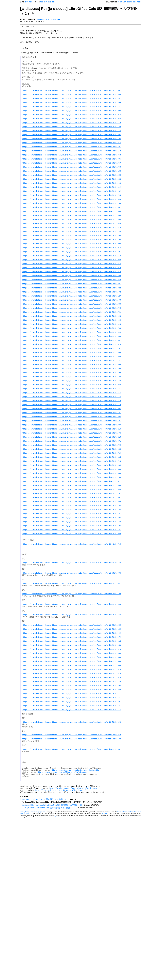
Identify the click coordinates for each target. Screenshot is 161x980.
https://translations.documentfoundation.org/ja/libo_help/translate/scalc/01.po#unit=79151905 (71, 125)
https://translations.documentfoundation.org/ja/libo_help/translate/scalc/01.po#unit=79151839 (71, 425)
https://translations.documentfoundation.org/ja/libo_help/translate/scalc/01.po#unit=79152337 (71, 840)
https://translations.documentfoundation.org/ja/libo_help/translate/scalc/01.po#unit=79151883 (71, 208)
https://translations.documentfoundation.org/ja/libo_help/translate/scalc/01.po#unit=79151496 (71, 632)
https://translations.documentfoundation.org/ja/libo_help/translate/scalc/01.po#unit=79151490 (71, 213)
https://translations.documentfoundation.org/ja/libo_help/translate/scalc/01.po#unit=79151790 (71, 533)
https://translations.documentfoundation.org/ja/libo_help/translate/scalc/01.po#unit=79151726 (71, 455)
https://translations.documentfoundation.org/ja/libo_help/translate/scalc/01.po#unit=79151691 (71, 845)
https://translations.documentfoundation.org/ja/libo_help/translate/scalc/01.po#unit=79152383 (71, 583)
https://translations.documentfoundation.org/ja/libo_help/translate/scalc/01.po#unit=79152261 (71, 617)
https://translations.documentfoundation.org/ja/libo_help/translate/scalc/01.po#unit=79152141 (71, 464)
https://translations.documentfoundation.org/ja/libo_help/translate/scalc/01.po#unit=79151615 (71, 854)
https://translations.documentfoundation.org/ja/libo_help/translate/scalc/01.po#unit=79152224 (71, 381)
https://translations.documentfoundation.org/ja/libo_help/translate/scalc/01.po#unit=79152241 (71, 120)
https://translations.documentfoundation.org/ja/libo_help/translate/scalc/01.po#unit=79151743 (71, 366)
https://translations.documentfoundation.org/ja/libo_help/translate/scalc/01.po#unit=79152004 (71, 499)
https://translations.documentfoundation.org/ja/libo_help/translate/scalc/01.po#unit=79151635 (71, 248)
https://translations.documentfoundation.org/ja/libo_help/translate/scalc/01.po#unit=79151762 (71, 543)
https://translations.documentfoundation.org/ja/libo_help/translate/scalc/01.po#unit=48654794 (71, 654)
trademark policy (55, 978)
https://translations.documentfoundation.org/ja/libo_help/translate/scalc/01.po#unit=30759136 (71, 676)
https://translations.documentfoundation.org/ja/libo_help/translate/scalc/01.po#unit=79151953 (71, 776)
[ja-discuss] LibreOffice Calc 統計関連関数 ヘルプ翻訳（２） (44, 961)
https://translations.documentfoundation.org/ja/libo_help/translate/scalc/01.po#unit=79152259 (71, 238)
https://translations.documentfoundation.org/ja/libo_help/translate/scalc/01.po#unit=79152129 (71, 351)
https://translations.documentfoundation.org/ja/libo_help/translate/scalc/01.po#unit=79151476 (71, 810)
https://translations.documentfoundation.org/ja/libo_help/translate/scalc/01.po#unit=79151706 (71, 391)
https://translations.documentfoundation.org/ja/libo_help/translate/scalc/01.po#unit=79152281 (71, 592)
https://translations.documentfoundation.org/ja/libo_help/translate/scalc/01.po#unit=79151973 (71, 815)
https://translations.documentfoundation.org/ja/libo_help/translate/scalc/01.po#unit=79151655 (71, 203)
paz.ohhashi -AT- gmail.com (49, 20)
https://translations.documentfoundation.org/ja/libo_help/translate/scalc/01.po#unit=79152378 (71, 469)
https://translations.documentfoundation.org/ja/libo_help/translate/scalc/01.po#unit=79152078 (71, 130)
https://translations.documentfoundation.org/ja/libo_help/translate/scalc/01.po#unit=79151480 (71, 258)
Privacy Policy (25, 973)
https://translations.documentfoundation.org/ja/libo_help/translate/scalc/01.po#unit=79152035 (71, 771)
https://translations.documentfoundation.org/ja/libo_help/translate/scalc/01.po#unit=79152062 (71, 243)
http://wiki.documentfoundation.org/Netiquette (75, 926)
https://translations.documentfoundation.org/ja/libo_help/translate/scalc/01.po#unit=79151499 (71, 800)
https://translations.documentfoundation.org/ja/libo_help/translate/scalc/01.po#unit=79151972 (71, 766)
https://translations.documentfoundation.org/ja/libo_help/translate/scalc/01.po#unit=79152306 (71, 445)
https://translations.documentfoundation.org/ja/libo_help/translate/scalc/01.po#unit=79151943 (71, 884)
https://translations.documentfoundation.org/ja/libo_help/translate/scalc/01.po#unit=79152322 (71, 341)
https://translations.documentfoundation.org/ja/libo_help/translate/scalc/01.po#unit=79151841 (71, 701)
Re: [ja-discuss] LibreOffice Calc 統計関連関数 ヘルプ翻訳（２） (49, 969)
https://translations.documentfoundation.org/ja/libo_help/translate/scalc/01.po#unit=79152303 (71, 825)
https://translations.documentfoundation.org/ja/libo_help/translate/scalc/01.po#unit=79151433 (71, 790)
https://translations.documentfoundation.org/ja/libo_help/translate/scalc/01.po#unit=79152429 (71, 805)
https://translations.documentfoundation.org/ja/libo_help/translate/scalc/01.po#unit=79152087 (71, 902)
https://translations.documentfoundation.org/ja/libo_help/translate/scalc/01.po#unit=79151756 (71, 194)
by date (120, 2)
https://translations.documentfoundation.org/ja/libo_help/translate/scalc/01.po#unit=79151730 (71, 272)
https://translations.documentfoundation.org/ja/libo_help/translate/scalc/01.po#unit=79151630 (71, 751)
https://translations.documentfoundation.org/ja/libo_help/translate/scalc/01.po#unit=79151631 (71, 169)
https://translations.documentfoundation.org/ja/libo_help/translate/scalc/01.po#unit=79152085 (71, 184)
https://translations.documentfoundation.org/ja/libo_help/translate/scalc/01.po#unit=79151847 (71, 189)
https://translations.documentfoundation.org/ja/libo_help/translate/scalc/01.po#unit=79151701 (71, 371)
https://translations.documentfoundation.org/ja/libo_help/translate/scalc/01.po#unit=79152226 (71, 376)
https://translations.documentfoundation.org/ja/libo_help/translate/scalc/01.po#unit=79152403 (71, 889)
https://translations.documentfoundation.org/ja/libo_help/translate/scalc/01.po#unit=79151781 (71, 494)
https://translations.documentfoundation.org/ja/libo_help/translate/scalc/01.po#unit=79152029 (71, 781)
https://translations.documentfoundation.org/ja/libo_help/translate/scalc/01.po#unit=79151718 (71, 553)
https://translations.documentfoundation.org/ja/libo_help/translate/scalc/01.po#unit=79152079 (71, 317)
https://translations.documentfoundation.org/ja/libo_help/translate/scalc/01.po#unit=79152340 (71, 869)
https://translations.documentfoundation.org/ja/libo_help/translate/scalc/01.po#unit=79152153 (71, 174)
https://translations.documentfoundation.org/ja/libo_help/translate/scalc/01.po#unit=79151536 (71, 568)
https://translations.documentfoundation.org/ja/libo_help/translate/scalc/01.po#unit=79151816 (71, 386)
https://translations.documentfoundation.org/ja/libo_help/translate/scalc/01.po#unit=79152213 (71, 524)
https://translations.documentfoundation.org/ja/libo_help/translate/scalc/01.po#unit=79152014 (71, 292)
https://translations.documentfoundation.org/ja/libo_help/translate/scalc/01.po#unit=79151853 (71, 739)
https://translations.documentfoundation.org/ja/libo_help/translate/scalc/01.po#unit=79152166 (71, 573)
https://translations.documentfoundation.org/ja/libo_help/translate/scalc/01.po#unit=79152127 (71, 637)
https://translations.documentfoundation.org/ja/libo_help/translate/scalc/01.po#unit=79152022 (71, 642)
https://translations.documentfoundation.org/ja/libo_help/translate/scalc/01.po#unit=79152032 (71, 307)
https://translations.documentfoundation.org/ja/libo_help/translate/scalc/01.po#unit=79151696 (71, 435)
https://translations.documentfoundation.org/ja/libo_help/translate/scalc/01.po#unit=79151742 (71, 430)
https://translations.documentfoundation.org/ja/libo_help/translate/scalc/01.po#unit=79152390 (71, 277)
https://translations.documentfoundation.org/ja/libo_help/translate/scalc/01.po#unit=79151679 (71, 139)
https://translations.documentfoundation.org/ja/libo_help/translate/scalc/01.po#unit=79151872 (71, 479)
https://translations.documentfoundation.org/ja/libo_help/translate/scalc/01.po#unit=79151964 (71, 558)
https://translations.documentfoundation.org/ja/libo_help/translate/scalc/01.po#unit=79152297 (71, 154)
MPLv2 (105, 975)
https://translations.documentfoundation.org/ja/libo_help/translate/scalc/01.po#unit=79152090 (71, 287)
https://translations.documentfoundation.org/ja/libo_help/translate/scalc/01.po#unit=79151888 (71, 105)
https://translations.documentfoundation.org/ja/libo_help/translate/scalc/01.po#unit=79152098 (71, 726)
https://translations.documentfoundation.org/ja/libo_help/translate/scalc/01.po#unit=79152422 (71, 761)
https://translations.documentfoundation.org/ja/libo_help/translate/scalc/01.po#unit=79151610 (71, 302)
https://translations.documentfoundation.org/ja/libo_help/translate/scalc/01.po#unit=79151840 (71, 588)
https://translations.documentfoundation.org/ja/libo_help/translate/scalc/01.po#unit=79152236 (71, 538)
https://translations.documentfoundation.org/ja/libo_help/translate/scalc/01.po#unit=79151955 (71, 253)
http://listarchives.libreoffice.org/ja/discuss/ (62, 929)
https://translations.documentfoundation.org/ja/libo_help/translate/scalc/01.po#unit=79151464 (71, 785)
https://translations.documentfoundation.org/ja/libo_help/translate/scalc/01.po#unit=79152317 (71, 164)
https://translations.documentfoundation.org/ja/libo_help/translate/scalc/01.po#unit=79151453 (71, 484)
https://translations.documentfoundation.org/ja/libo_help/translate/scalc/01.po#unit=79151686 (71, 830)
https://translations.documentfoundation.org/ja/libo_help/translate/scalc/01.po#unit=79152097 (71, 489)
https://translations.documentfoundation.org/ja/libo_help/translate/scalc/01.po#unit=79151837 (71, 509)
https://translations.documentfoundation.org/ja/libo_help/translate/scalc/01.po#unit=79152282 (71, 223)
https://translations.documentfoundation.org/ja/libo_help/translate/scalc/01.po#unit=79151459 (71, 795)
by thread (128, 2)
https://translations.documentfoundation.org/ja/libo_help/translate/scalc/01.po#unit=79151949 (71, 262)
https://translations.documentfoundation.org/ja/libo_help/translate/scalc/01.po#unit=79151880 (71, 361)
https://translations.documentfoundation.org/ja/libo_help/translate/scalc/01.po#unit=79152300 (71, 282)
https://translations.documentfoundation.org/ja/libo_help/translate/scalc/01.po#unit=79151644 (71, 149)
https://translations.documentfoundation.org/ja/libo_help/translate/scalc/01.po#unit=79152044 (71, 395)
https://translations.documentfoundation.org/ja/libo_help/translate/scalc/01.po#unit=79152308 (71, 440)
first (42, 2)
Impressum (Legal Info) (38, 973)
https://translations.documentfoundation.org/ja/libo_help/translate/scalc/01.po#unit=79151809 (71, 115)
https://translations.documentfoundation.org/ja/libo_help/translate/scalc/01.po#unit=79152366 (71, 563)
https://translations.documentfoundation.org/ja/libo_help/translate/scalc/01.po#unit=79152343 (71, 179)
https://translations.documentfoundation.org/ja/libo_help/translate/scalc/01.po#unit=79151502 (71, 346)
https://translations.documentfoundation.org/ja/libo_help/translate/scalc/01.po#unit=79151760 (71, 450)
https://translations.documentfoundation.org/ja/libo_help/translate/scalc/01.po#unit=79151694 (71, 159)
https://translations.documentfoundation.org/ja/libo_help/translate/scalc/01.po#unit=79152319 (71, 267)
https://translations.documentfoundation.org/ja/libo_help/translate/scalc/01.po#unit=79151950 (71, 459)
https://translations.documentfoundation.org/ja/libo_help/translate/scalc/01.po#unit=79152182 (71, 756)
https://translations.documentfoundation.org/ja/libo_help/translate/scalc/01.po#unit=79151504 (71, 519)
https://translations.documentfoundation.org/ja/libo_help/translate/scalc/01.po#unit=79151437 (71, 849)
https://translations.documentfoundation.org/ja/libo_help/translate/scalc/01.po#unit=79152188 (71, 198)
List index (137, 2)
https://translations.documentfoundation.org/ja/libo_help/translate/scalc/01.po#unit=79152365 (71, 548)
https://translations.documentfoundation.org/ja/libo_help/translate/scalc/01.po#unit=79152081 (71, 336)
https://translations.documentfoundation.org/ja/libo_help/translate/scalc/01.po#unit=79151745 (71, 228)
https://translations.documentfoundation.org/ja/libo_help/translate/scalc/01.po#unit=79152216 (71, 514)
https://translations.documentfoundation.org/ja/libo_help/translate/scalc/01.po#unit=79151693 (71, 622)
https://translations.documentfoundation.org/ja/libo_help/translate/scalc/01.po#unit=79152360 (71, 322)
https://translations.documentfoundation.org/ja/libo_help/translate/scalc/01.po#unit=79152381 (71, 110)
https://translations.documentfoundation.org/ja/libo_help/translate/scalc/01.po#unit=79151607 (71, 297)
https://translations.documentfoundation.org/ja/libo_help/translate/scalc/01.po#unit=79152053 (71, 134)
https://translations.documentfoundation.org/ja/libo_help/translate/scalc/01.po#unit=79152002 (71, 100)
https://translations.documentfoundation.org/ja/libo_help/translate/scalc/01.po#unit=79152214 (71, 312)
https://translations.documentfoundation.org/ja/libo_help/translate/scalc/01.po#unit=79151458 (71, 474)
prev (27, 2)
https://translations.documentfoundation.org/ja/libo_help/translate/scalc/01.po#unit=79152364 (71, 420)
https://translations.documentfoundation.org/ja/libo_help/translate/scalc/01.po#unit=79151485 (71, 504)
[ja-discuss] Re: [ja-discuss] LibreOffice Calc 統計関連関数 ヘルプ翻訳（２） (52, 966)
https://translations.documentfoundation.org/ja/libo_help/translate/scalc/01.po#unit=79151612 (71, 218)
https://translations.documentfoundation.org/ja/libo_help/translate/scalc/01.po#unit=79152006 (71, 400)
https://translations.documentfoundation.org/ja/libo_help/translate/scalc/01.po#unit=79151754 (71, 612)
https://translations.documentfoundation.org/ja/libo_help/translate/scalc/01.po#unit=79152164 (71, 607)
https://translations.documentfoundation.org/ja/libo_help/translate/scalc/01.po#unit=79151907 (71, 597)
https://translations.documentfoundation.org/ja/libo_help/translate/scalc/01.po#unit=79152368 (71, 331)
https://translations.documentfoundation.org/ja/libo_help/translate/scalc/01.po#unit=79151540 (71, 233)
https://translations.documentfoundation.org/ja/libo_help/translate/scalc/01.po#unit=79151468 (71, 356)
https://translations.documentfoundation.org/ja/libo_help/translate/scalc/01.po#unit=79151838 (71, 327)
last (53, 2)
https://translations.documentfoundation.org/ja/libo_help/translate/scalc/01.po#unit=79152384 (71, 689)
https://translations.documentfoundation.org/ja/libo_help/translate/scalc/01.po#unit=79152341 (71, 405)
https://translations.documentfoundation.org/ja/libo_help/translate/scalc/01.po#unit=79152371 (71, 528)
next (31, 2)
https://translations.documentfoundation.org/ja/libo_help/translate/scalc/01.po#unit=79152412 (71, 578)
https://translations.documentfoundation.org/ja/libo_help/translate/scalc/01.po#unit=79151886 (71, 602)
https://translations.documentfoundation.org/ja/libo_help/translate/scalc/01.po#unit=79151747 (71, 415)
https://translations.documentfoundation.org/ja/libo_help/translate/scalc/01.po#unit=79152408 (71, 714)
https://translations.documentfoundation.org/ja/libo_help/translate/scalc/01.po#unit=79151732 (71, 144)
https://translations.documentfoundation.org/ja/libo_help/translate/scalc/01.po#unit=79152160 (71, 627)
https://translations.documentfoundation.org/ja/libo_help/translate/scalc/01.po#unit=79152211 (71, 835)
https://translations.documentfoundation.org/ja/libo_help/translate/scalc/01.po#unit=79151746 (71, 820)
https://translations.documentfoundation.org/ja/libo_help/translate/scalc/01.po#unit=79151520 (71, 410)
